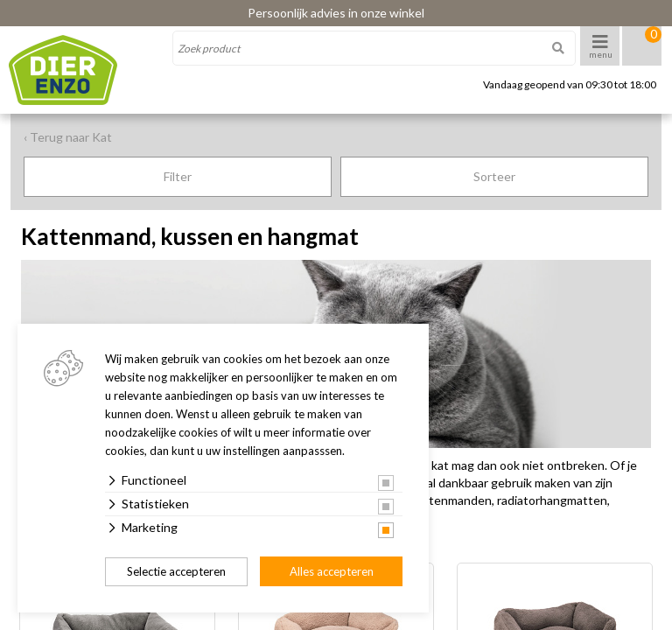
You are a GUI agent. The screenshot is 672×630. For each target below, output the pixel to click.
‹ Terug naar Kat (68, 137)
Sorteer (494, 176)
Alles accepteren (332, 571)
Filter (178, 176)
